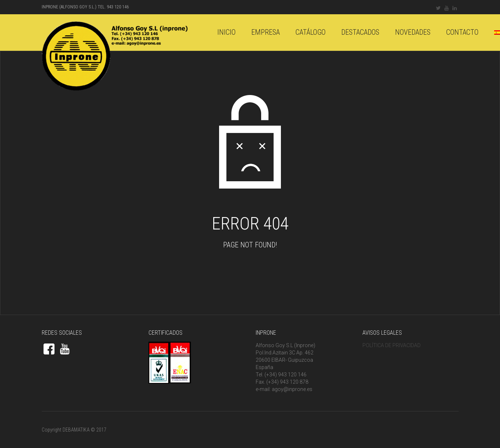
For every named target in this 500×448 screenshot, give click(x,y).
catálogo (311, 32)
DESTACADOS (360, 32)
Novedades (413, 32)
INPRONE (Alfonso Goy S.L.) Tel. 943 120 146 (85, 7)
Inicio (226, 32)
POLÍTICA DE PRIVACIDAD (392, 345)
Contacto (462, 32)
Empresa (266, 32)
